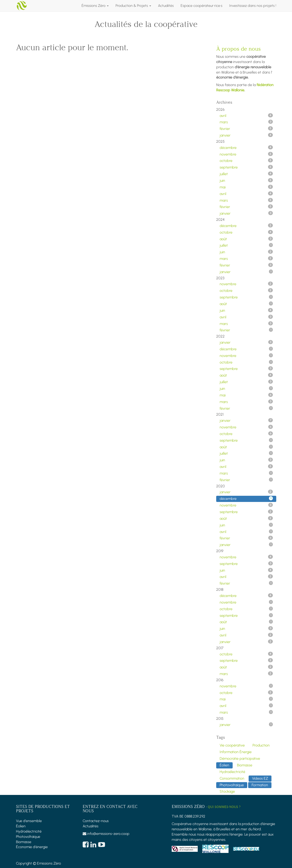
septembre (246, 167)
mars (246, 122)
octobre (246, 161)
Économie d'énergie (32, 847)
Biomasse (24, 842)
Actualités (91, 826)
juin (246, 180)
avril (246, 116)
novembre (246, 154)
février (246, 129)
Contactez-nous (96, 821)
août (246, 239)
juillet (246, 174)
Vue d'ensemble (29, 821)
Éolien (21, 826)
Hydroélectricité (29, 831)
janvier (246, 135)
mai (246, 187)
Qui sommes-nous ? (224, 807)
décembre (246, 148)
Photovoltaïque (28, 837)
